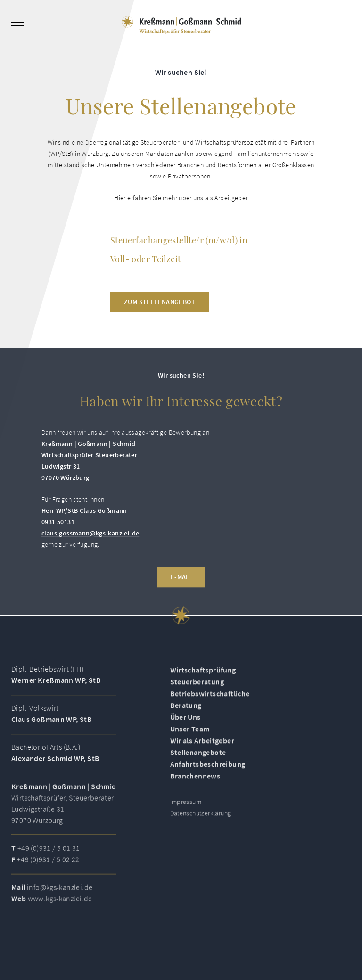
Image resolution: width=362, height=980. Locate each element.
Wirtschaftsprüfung (203, 684)
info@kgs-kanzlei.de (60, 900)
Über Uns (185, 731)
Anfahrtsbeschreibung (208, 778)
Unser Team (190, 743)
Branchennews (195, 790)
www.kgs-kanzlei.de (60, 912)
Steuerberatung (197, 696)
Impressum (186, 816)
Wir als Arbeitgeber (202, 754)
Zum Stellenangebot (160, 302)
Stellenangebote (198, 766)
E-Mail (181, 590)
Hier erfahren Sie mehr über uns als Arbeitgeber (181, 198)
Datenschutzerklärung (201, 827)
